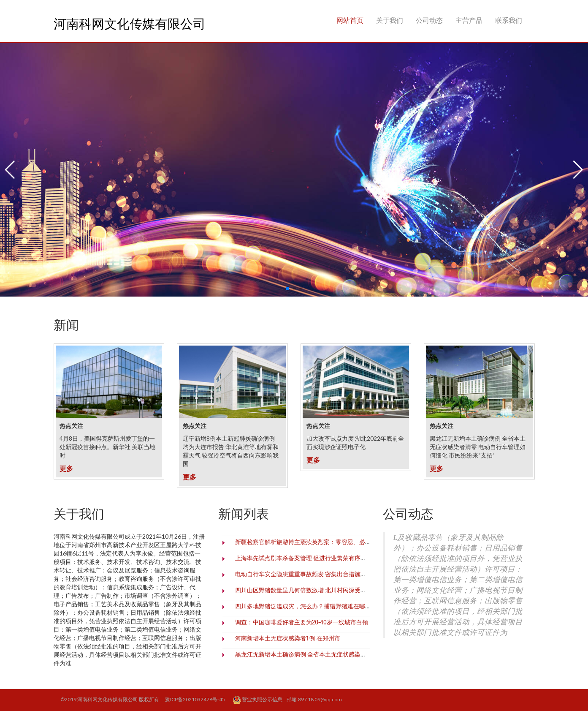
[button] (10, 170)
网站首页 (350, 20)
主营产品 (469, 20)
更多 (66, 468)
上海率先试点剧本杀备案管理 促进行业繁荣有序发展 (304, 558)
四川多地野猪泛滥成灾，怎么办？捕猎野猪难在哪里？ (306, 606)
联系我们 (509, 20)
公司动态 (429, 20)
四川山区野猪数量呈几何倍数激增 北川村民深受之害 (304, 590)
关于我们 (390, 20)
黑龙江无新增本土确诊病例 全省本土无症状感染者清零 (307, 654)
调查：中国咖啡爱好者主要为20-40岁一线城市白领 (302, 622)
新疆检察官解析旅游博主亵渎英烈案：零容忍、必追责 (306, 542)
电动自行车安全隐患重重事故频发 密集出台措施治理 (304, 574)
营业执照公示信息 (258, 700)
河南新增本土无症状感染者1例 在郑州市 (288, 638)
